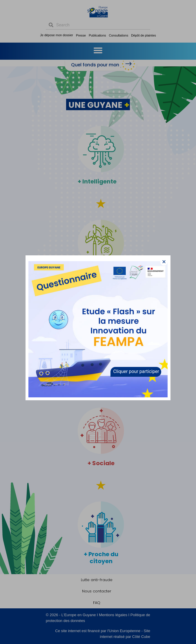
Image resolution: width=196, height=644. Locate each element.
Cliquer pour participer (136, 371)
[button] (164, 262)
